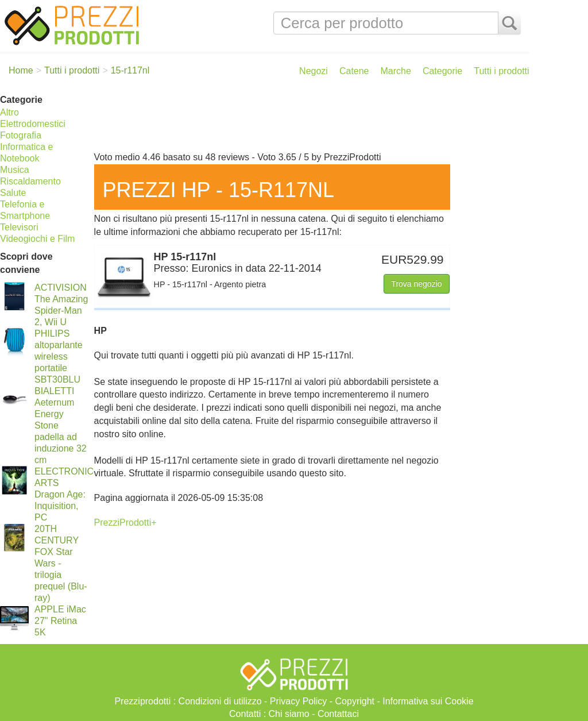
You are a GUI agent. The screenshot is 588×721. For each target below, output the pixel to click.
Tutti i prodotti (501, 71)
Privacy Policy (299, 701)
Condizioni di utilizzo (220, 701)
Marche (396, 71)
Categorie (442, 71)
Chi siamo (289, 714)
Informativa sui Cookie (428, 701)
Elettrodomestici (33, 124)
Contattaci (338, 714)
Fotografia (21, 135)
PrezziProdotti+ (125, 523)
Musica (15, 170)
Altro (9, 112)
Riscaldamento (30, 181)
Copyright (355, 701)
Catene (354, 71)
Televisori (19, 227)
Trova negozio (416, 284)
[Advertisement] (309, 119)
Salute (13, 193)
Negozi (314, 71)
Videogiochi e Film (37, 239)
